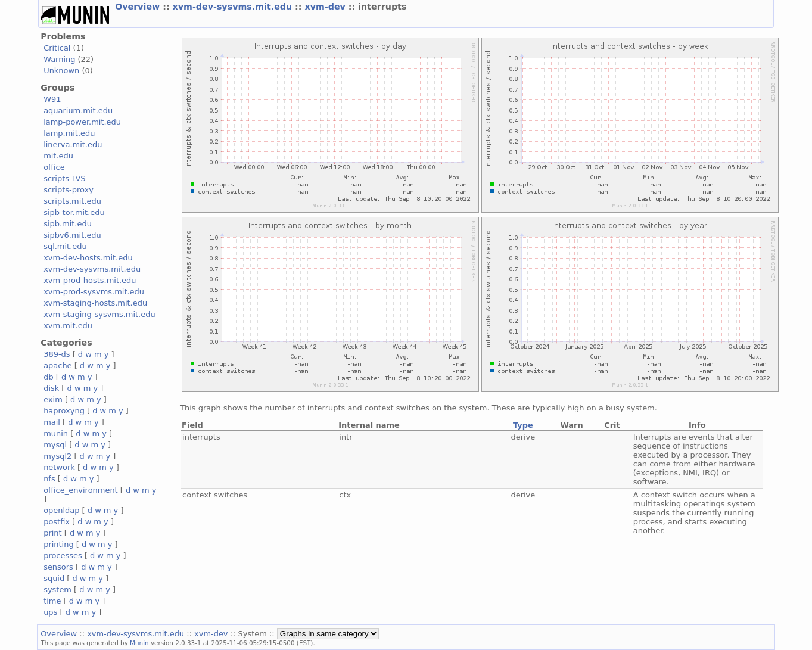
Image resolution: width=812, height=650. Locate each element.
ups (50, 612)
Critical (57, 48)
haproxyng (64, 411)
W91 (52, 99)
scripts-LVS (64, 178)
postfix (57, 522)
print (52, 533)
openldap (61, 510)
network (59, 467)
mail (52, 422)
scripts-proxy (69, 190)
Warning (59, 59)
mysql (55, 445)
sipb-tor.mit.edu (74, 212)
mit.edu (58, 156)
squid (54, 578)
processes (63, 556)
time (52, 601)
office (54, 167)
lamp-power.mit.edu (82, 122)
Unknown (61, 71)
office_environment (81, 490)
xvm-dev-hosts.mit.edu (88, 258)
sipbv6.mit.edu (72, 235)
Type (523, 425)
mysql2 (57, 456)
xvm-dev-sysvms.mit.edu (234, 7)
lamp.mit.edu (69, 133)
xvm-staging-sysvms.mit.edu (99, 314)
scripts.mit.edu (72, 201)
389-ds (57, 354)
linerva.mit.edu (73, 144)
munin (56, 433)
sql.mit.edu (65, 246)
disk (51, 388)
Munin (139, 643)
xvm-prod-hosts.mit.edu (90, 280)
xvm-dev (326, 7)
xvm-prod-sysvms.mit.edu (94, 292)
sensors (58, 567)
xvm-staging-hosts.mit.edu (95, 303)
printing (58, 544)
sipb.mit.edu (68, 224)
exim (53, 399)
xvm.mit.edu (68, 326)
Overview (139, 7)
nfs (49, 479)
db (48, 377)
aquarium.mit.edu (78, 111)
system (57, 590)
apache (57, 366)
